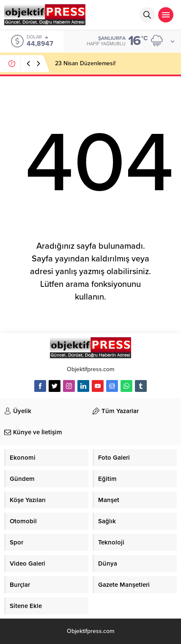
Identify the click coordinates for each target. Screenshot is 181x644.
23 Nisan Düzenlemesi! (85, 63)
